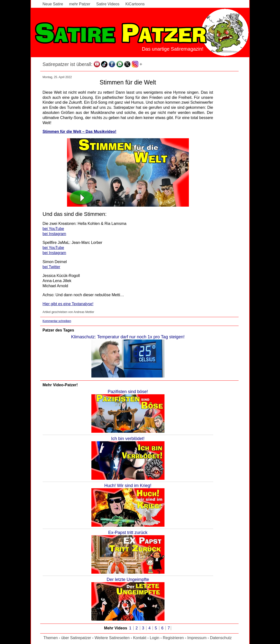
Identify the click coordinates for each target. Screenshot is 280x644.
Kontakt (140, 638)
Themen (51, 638)
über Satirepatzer (76, 638)
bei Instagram (54, 234)
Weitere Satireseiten (112, 638)
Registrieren (173, 638)
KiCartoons (135, 4)
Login (155, 638)
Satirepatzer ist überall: (68, 64)
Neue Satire (53, 4)
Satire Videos (108, 4)
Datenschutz (221, 638)
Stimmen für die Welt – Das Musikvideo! (80, 132)
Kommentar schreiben (57, 321)
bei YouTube (53, 229)
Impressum (197, 638)
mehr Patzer (80, 4)
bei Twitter (52, 267)
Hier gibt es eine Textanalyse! (68, 304)
